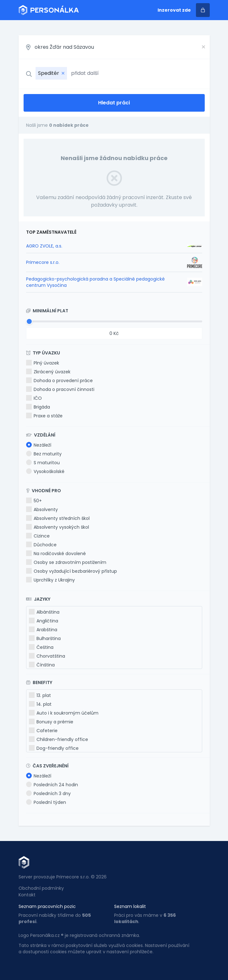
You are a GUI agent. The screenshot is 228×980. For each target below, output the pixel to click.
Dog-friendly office (54, 748)
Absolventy (42, 509)
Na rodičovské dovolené (56, 554)
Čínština (42, 665)
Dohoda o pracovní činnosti (60, 389)
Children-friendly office (58, 739)
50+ (34, 501)
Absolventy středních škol (58, 518)
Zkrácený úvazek (48, 372)
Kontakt (27, 895)
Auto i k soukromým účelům (64, 713)
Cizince (38, 536)
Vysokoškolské (45, 471)
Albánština (44, 612)
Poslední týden (46, 802)
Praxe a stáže (44, 416)
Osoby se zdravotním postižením (66, 562)
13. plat (40, 695)
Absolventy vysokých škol (58, 527)
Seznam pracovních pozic (47, 906)
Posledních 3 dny (48, 793)
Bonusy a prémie (51, 722)
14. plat (40, 704)
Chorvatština (47, 656)
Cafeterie (43, 731)
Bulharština (45, 638)
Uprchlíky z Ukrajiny (50, 580)
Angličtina (44, 621)
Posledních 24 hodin (52, 785)
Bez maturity (44, 454)
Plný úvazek (43, 363)
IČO (34, 398)
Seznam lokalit (130, 906)
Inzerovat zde (174, 10)
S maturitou (43, 463)
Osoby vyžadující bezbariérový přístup (72, 571)
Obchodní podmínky (41, 888)
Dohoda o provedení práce (59, 381)
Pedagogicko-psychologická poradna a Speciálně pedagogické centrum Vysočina (95, 282)
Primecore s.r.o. (43, 262)
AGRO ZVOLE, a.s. (44, 246)
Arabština (43, 630)
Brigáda (38, 407)
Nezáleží (39, 445)
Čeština (41, 647)
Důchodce (41, 545)
